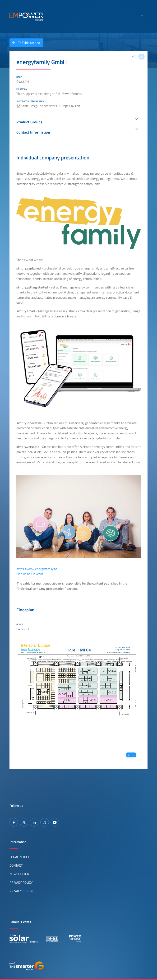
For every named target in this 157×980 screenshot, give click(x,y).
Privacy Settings (23, 891)
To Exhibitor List (25, 43)
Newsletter (19, 874)
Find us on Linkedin (30, 574)
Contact (16, 865)
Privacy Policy (21, 882)
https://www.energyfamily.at (37, 569)
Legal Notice (20, 857)
